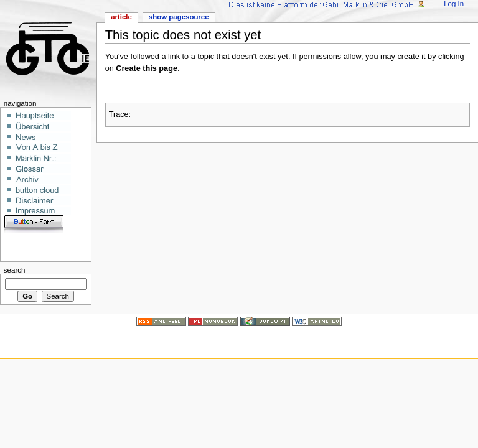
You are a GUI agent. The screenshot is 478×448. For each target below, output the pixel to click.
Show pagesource (179, 17)
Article (121, 17)
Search (15, 270)
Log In (454, 4)
